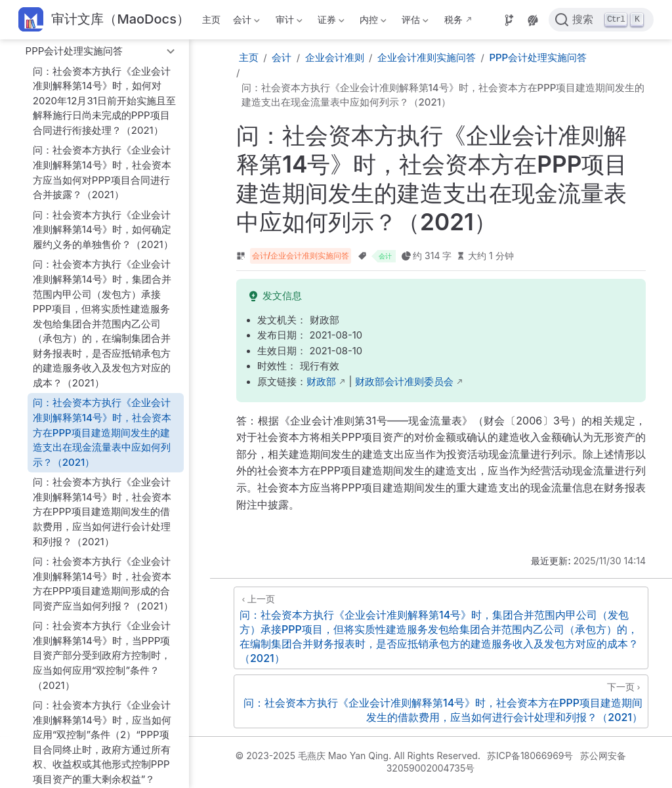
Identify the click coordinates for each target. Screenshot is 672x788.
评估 (414, 22)
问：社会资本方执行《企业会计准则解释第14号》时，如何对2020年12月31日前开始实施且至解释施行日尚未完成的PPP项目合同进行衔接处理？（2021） (104, 101)
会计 (245, 22)
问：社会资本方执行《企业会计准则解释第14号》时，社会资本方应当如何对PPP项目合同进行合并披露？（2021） (102, 172)
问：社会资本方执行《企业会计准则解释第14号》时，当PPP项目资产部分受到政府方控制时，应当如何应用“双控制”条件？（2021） (102, 655)
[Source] (509, 20)
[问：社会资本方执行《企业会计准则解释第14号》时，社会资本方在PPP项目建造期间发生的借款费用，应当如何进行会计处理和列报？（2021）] (441, 701)
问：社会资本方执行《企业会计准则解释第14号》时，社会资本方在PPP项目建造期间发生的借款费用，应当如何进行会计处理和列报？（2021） (102, 511)
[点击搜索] (601, 20)
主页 (211, 19)
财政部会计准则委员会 (404, 382)
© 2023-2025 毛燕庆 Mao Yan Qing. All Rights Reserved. (357, 756)
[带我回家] (104, 20)
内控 (372, 22)
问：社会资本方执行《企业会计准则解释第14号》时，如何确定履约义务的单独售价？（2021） (103, 230)
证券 (329, 22)
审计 (287, 22)
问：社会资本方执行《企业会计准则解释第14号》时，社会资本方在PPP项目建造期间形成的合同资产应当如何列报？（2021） (103, 584)
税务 (453, 19)
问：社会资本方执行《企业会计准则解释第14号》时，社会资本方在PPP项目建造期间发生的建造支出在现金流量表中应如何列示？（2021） (102, 432)
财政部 (321, 382)
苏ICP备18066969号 (530, 756)
